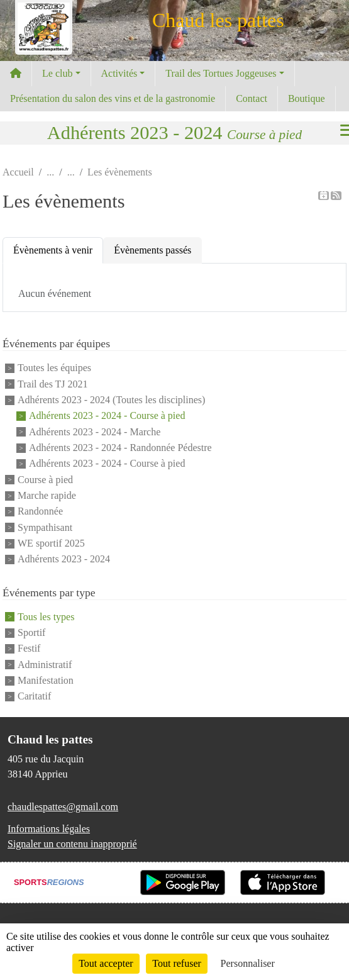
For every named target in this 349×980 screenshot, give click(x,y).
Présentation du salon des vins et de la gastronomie (113, 98)
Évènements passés (152, 250)
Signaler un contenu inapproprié (72, 844)
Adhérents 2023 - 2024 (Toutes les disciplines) (111, 400)
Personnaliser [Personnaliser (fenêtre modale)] (248, 963)
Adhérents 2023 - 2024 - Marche (95, 432)
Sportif (31, 632)
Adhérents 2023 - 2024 (64, 560)
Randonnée (40, 512)
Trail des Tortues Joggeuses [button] (221, 73)
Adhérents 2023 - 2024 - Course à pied (107, 416)
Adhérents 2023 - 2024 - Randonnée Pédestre (120, 448)
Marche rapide (47, 495)
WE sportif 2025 (51, 543)
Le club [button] (57, 73)
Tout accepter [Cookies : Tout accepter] (106, 963)
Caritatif (34, 697)
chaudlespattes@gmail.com (63, 807)
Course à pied (45, 480)
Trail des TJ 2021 (53, 384)
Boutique (307, 98)
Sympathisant (45, 527)
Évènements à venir (53, 250)
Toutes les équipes (54, 368)
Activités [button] (119, 73)
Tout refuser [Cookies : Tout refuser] (177, 963)
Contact (252, 98)
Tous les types (46, 617)
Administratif (45, 665)
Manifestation (46, 680)
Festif (29, 649)
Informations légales (49, 829)
